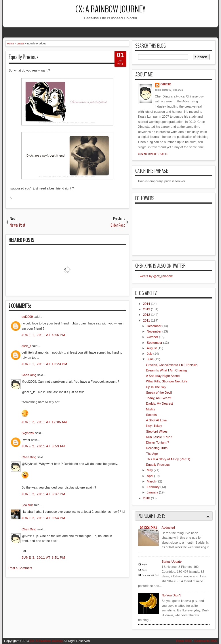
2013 (146, 309)
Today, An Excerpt (159, 398)
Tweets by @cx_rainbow (155, 276)
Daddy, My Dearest (159, 403)
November (154, 331)
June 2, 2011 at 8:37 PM (43, 494)
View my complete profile (153, 154)
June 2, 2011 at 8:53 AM (43, 446)
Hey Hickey (154, 426)
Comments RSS (206, 641)
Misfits (150, 409)
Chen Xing (29, 375)
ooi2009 (27, 317)
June (150, 359)
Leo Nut (27, 505)
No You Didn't (171, 595)
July (150, 354)
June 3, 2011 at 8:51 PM (43, 557)
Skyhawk (28, 433)
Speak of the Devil (159, 393)
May (150, 470)
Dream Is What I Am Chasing (166, 370)
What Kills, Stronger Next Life (167, 381)
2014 (146, 304)
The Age (152, 454)
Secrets (151, 415)
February (153, 487)
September (155, 343)
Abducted (168, 527)
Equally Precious (24, 57)
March (151, 481)
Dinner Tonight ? (157, 442)
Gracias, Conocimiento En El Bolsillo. (172, 365)
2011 (146, 320)
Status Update (172, 562)
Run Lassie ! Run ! (159, 437)
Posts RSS (184, 641)
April (150, 476)
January (152, 492)
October (152, 337)
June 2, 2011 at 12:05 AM (44, 422)
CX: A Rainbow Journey (110, 9)
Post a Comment (20, 568)
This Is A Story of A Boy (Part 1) (168, 459)
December (154, 326)
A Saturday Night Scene (163, 376)
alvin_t (26, 346)
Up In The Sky (156, 387)
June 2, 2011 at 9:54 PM (43, 518)
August (152, 348)
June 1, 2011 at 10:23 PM (44, 364)
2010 (146, 498)
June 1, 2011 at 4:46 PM (43, 335)
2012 (146, 315)
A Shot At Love (156, 420)
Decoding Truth (157, 448)
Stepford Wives (157, 431)
